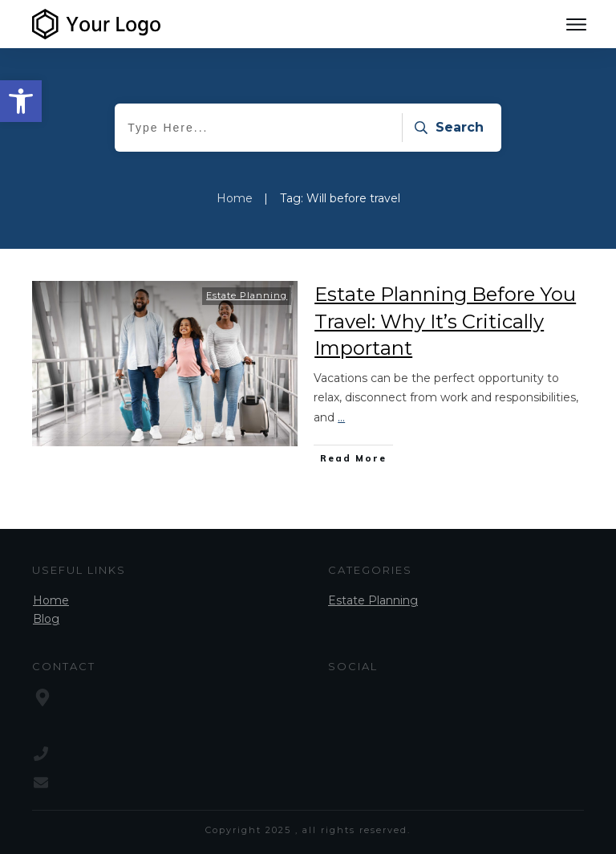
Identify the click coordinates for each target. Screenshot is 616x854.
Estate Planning (247, 295)
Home (51, 600)
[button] (21, 101)
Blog (46, 619)
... (341, 417)
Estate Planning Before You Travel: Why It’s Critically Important (445, 321)
